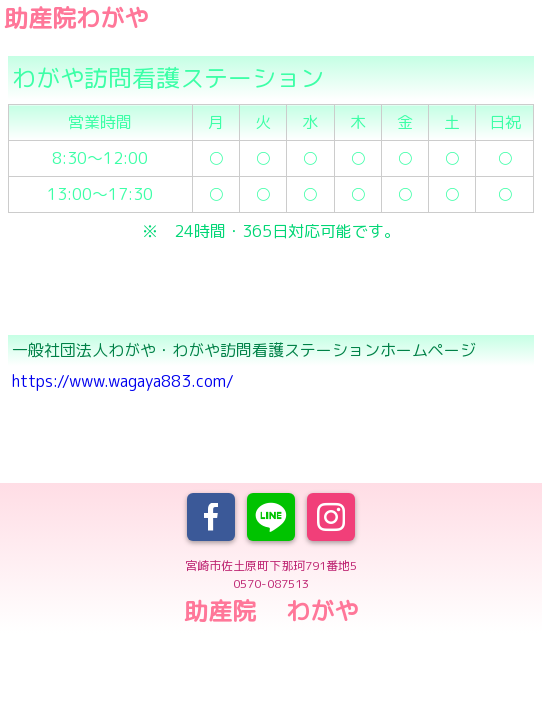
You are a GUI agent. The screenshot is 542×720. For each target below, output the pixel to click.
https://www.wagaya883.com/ (123, 381)
